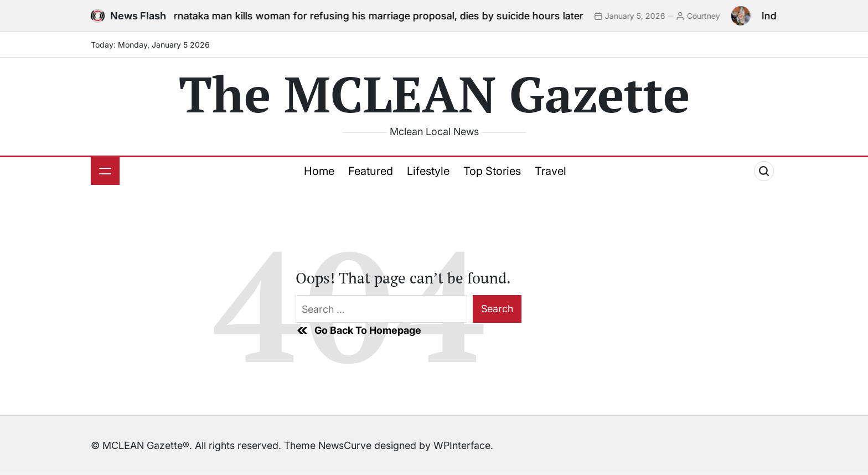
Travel (551, 171)
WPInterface (462, 445)
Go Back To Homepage (358, 331)
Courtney (709, 16)
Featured (371, 171)
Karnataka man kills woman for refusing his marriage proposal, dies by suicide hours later (378, 16)
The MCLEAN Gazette (434, 94)
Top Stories (492, 171)
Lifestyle (428, 171)
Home (319, 171)
